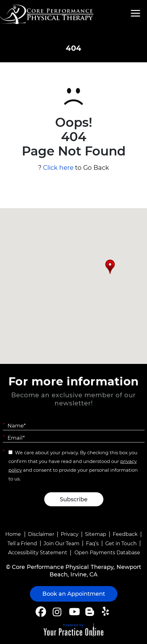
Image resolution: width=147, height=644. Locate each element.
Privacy (70, 534)
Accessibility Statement (38, 553)
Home (13, 534)
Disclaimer (41, 534)
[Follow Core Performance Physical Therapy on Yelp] (106, 612)
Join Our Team (62, 544)
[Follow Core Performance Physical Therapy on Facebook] (41, 612)
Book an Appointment (74, 594)
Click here (58, 168)
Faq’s (92, 544)
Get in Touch (121, 544)
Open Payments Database (107, 553)
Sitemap (96, 534)
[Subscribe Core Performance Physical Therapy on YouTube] (74, 612)
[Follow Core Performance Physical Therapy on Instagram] (57, 612)
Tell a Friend (22, 544)
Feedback (125, 534)
